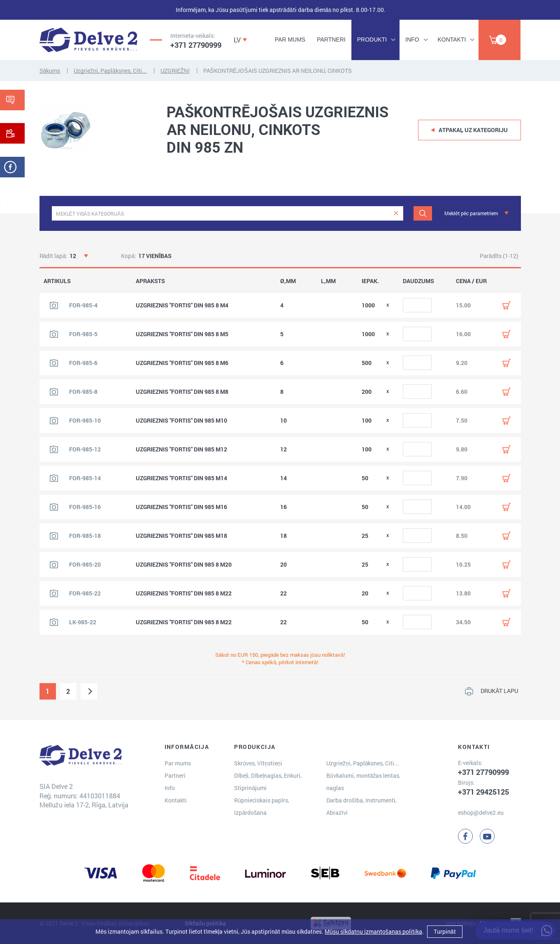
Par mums (290, 40)
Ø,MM (288, 281)
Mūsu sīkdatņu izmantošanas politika (373, 931)
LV (237, 40)
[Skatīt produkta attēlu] (54, 305)
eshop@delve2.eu (481, 813)
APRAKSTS (150, 281)
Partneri (331, 40)
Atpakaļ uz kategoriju (473, 130)
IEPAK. (370, 281)
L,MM (328, 281)
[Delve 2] (88, 40)
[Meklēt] (423, 213)
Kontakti (452, 40)
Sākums (50, 71)
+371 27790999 (196, 45)
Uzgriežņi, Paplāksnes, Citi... (110, 71)
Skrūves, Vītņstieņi (258, 763)
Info (412, 40)
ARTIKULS (57, 281)
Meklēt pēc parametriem (471, 213)
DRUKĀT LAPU (499, 691)
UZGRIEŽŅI (175, 71)
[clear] (396, 213)
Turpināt (445, 931)
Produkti (372, 40)
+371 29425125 (483, 792)
